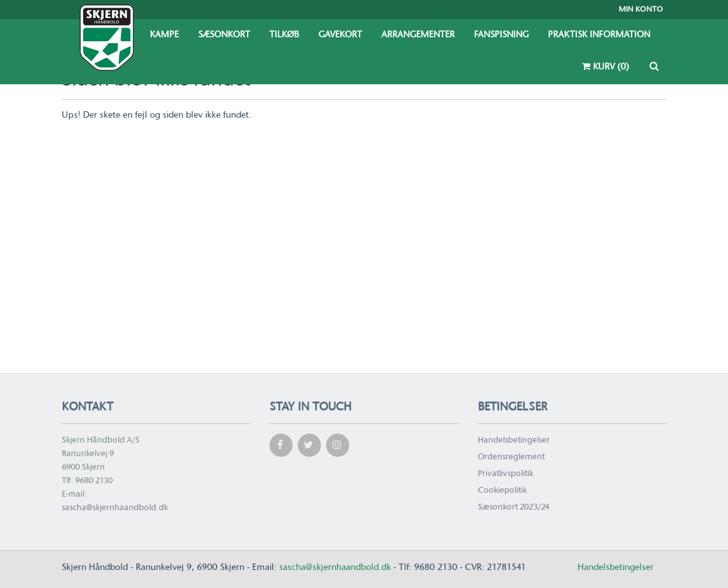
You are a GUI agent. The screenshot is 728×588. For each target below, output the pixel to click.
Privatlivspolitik (505, 474)
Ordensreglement (511, 457)
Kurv (605, 67)
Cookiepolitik (502, 491)
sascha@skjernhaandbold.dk (115, 508)
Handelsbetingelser (514, 440)
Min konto (641, 10)
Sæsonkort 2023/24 (514, 507)
